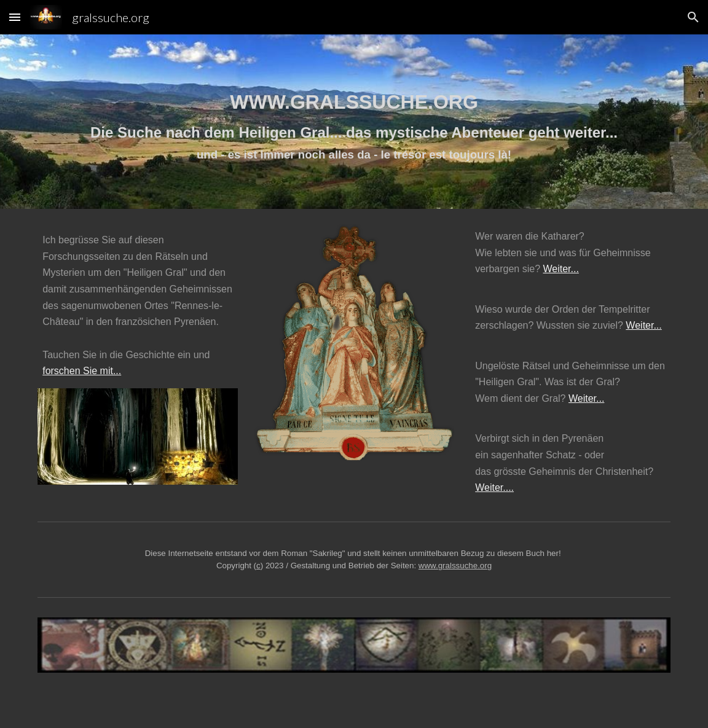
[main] (354, 122)
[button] (15, 17)
